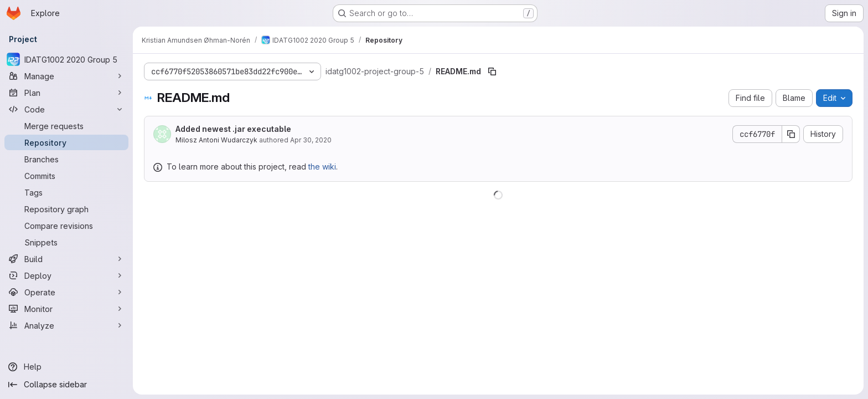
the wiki (322, 167)
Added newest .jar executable (233, 129)
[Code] (66, 109)
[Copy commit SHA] (791, 134)
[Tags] (66, 192)
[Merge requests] (66, 126)
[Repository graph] (66, 209)
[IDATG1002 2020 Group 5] (66, 59)
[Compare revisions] (66, 226)
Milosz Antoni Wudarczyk (216, 140)
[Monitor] (66, 309)
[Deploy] (66, 275)
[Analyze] (66, 325)
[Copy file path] (492, 71)
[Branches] (66, 159)
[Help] (66, 367)
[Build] (66, 259)
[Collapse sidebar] (66, 385)
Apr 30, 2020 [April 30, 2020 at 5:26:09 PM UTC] (311, 140)
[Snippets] (66, 242)
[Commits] (66, 176)
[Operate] (66, 292)
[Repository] (66, 142)
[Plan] (66, 93)
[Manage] (66, 76)
